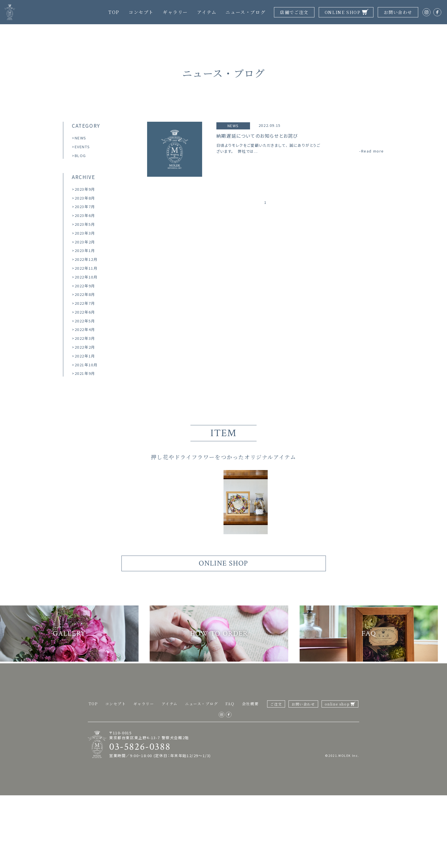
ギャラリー (175, 12)
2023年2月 (85, 242)
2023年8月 (85, 198)
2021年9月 (85, 373)
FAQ (230, 777)
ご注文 (276, 777)
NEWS (81, 138)
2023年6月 (85, 215)
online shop (337, 777)
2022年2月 (85, 347)
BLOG (80, 155)
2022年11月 (86, 268)
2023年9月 (85, 189)
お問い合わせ (398, 12)
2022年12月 (86, 259)
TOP (114, 12)
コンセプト (141, 12)
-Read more (372, 151)
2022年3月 (85, 338)
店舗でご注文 (294, 12)
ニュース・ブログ (245, 12)
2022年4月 (85, 329)
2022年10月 (86, 277)
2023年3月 (85, 233)
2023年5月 (85, 224)
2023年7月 (85, 207)
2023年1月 (85, 250)
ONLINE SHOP (343, 12)
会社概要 (250, 777)
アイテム (207, 12)
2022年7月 (85, 303)
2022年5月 (85, 321)
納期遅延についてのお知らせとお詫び (257, 136)
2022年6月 (85, 312)
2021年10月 (86, 365)
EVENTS (82, 147)
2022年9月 (85, 286)
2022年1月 (85, 356)
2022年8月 (85, 294)
